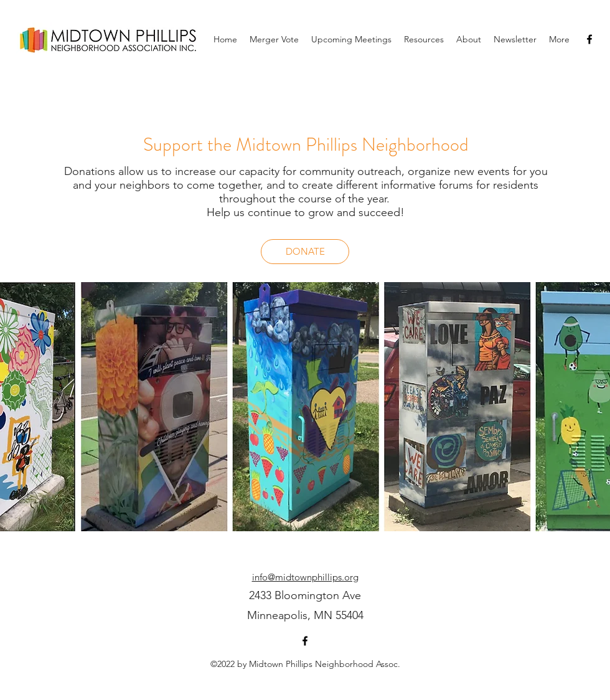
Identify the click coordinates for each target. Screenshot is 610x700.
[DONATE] (305, 252)
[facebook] (589, 39)
